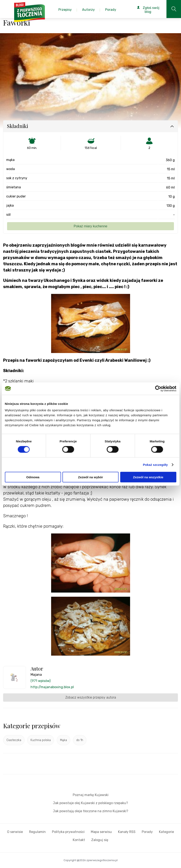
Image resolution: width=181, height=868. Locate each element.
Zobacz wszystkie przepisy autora (91, 697)
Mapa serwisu (101, 832)
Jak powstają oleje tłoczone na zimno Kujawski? (91, 811)
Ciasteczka (14, 740)
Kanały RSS (127, 832)
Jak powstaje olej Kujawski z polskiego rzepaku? (90, 803)
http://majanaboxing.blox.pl (52, 687)
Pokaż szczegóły (155, 464)
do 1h (80, 740)
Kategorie (166, 832)
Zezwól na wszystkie (148, 477)
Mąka (63, 740)
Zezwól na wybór (90, 477)
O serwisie (15, 832)
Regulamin (37, 832)
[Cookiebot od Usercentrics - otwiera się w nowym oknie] (158, 388)
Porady (147, 832)
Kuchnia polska (41, 740)
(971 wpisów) (41, 681)
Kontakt (79, 840)
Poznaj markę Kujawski (91, 795)
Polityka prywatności (68, 832)
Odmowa (33, 477)
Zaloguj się (100, 840)
